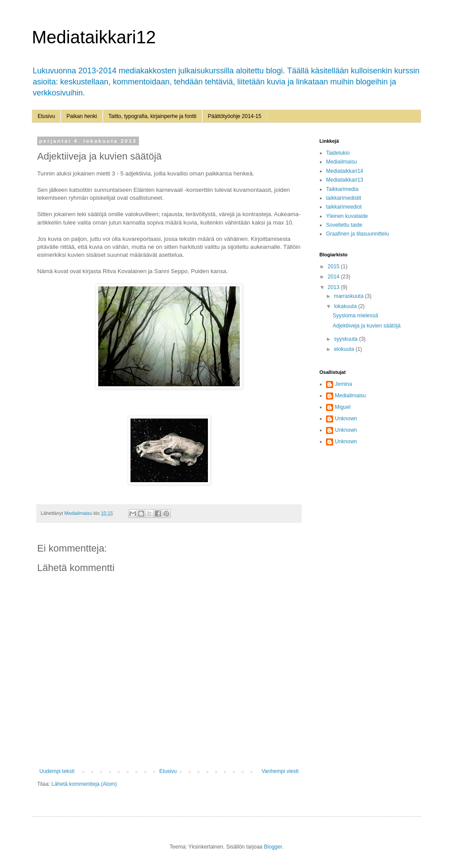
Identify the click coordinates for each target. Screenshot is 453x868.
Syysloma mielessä (355, 316)
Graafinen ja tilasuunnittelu (357, 234)
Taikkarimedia (342, 189)
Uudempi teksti (57, 771)
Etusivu (46, 116)
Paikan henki (82, 116)
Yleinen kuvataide (347, 216)
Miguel (343, 407)
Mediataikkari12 (94, 37)
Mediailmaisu (342, 162)
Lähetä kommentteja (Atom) (84, 784)
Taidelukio (338, 153)
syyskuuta (347, 339)
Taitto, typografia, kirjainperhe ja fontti (152, 116)
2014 (334, 277)
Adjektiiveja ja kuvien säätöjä (367, 326)
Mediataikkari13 (345, 180)
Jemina (344, 384)
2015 (334, 266)
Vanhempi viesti (280, 771)
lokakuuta (346, 306)
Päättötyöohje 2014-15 (235, 116)
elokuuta (345, 349)
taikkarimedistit (344, 198)
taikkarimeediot (344, 207)
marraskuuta (349, 296)
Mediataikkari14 (345, 171)
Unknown (346, 419)
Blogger (273, 847)
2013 (334, 287)
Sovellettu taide (344, 225)
